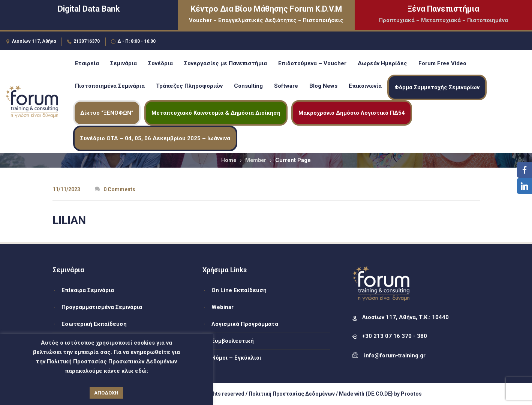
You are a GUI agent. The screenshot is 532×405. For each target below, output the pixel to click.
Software (286, 86)
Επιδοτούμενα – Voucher (312, 63)
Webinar (223, 307)
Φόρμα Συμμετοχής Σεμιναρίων (437, 87)
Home (229, 160)
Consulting (248, 86)
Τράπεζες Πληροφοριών (189, 86)
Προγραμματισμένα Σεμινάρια (102, 307)
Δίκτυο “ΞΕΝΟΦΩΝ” (107, 113)
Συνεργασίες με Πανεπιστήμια (226, 63)
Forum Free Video (442, 63)
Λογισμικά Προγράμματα (245, 324)
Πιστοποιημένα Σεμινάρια (110, 86)
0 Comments (115, 189)
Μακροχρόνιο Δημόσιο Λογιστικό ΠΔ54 (352, 113)
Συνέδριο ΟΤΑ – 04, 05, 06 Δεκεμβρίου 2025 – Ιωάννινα (155, 138)
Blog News (323, 86)
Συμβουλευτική (233, 341)
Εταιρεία (87, 63)
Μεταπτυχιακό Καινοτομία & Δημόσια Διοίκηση (216, 113)
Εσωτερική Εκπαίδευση (94, 324)
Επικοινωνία (365, 86)
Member (256, 160)
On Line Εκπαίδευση (239, 290)
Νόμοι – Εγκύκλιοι (236, 358)
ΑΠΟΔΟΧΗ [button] (106, 393)
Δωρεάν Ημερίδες (382, 63)
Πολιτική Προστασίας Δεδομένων (292, 394)
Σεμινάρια (124, 63)
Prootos (411, 394)
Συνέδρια (160, 63)
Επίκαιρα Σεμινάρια (88, 290)
